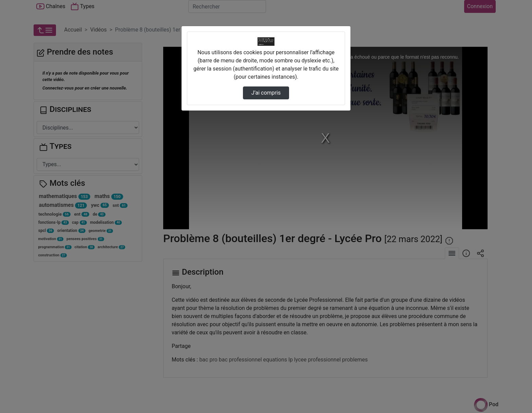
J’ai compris (266, 93)
